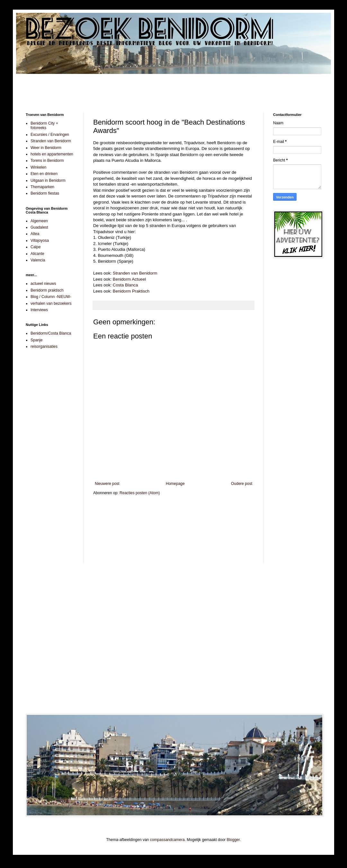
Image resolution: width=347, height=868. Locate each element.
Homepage (175, 484)
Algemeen (39, 221)
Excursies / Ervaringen (50, 135)
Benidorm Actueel (129, 279)
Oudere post (242, 484)
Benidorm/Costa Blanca (51, 333)
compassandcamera (167, 840)
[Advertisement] (173, 89)
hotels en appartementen (52, 154)
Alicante (37, 254)
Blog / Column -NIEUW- (51, 297)
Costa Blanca (125, 285)
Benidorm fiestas (45, 193)
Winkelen (38, 167)
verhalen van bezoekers (51, 303)
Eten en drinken (44, 174)
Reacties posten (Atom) (140, 493)
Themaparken (42, 187)
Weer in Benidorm (46, 148)
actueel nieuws (43, 284)
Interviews (39, 310)
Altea (35, 234)
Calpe (36, 247)
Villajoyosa (40, 241)
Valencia (38, 260)
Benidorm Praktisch (131, 291)
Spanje (36, 340)
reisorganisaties (44, 346)
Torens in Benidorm (47, 161)
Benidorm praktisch (47, 290)
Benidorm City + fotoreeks (44, 126)
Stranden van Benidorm (135, 273)
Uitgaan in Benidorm (48, 180)
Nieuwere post (107, 484)
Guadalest (39, 227)
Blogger (233, 840)
